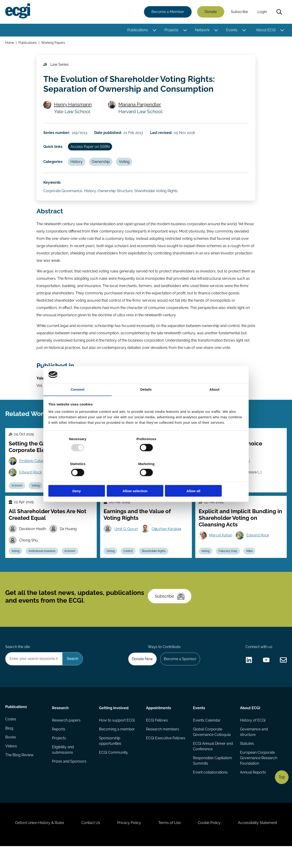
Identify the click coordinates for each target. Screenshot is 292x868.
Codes (11, 737)
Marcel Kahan (221, 547)
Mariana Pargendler (140, 106)
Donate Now (141, 675)
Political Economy (231, 496)
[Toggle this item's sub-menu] (154, 30)
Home (10, 43)
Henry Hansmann (73, 106)
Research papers (66, 737)
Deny (80, 479)
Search (279, 12)
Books (11, 756)
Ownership (102, 166)
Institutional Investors (43, 563)
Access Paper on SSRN (91, 150)
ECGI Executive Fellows (166, 756)
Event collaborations (210, 790)
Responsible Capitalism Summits (212, 778)
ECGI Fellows (157, 737)
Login (262, 12)
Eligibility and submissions (63, 767)
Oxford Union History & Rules (37, 843)
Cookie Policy (211, 843)
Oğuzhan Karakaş (167, 540)
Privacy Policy (129, 843)
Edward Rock (31, 482)
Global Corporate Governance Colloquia (212, 749)
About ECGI (266, 30)
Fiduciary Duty (229, 563)
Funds (154, 496)
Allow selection (146, 479)
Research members (163, 746)
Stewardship (115, 496)
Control (129, 563)
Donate (210, 12)
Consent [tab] (78, 402)
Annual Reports (253, 790)
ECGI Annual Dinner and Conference (209, 764)
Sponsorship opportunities (110, 758)
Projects (171, 30)
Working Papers (54, 43)
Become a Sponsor (179, 675)
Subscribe (239, 12)
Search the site (18, 663)
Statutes (247, 761)
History (77, 166)
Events (232, 30)
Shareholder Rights (155, 563)
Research (61, 725)
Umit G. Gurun (126, 540)
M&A (251, 563)
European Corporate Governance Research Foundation (258, 776)
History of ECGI (253, 737)
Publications (137, 30)
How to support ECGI (117, 737)
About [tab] (214, 402)
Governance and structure (254, 749)
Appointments (159, 725)
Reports (59, 746)
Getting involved (114, 725)
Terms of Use (170, 843)
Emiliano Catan (32, 470)
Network (202, 30)
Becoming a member (117, 746)
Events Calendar (207, 737)
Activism (18, 496)
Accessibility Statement (260, 843)
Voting (126, 166)
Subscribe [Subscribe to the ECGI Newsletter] (170, 610)
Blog (9, 746)
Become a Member (168, 12)
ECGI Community (114, 770)
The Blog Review (20, 774)
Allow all (212, 479)
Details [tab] (146, 402)
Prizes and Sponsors (69, 779)
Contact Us (89, 843)
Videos (11, 765)
